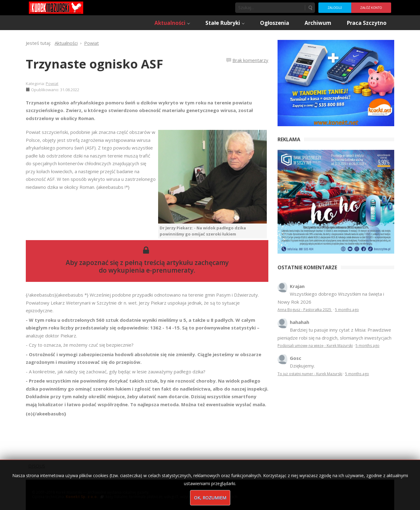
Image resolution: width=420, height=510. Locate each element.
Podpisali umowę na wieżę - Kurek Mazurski (315, 346)
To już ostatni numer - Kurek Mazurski (310, 374)
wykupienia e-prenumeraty (151, 270)
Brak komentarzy (250, 60)
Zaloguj (335, 8)
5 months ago (347, 310)
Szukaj (310, 8)
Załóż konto (371, 8)
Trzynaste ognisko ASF (94, 64)
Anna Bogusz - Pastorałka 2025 (305, 310)
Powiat (52, 84)
